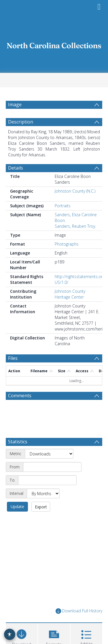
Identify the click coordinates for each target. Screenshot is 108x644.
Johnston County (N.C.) (75, 191)
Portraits (63, 206)
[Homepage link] (54, 44)
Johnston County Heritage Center (70, 294)
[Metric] (49, 454)
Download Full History (79, 611)
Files (13, 358)
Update (17, 507)
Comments (20, 396)
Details (16, 168)
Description (21, 122)
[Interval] (43, 493)
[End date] (47, 480)
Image (15, 105)
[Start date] (52, 467)
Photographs (67, 244)
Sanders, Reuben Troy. (75, 226)
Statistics (18, 442)
